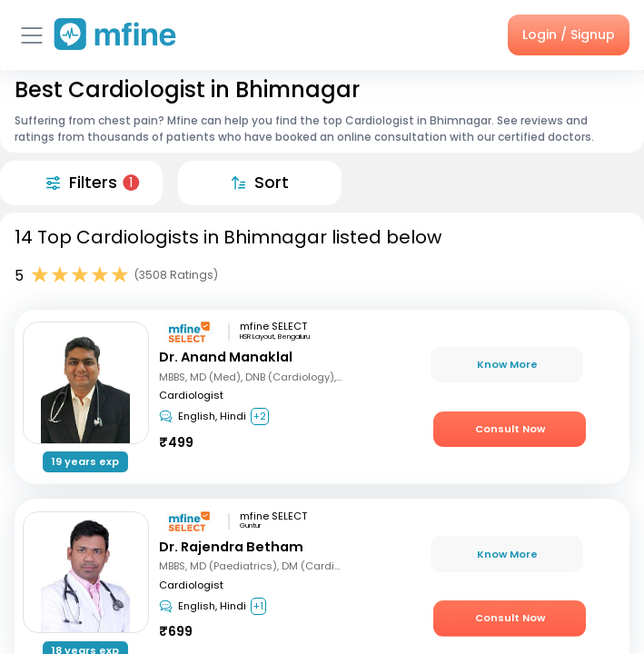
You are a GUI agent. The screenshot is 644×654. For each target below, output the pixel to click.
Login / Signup (569, 35)
